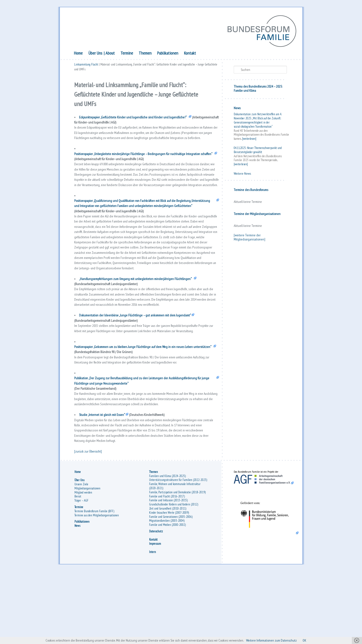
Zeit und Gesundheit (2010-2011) (168, 579)
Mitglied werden (83, 563)
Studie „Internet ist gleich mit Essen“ (105, 478)
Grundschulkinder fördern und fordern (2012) (174, 575)
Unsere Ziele (81, 555)
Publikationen (168, 54)
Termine (127, 54)
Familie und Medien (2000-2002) (167, 596)
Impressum (155, 615)
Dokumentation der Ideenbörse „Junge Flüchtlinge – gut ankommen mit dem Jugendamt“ (141, 358)
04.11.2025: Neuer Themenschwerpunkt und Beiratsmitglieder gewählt (258, 151)
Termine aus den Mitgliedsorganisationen (97, 586)
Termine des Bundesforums (251, 191)
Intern (153, 623)
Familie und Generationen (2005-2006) (171, 588)
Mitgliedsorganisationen (87, 559)
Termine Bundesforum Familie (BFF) (94, 582)
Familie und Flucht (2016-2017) (167, 567)
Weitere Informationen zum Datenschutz (279, 640)
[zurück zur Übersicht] (89, 520)
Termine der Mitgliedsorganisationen (257, 215)
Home (78, 54)
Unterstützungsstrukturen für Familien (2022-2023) (178, 551)
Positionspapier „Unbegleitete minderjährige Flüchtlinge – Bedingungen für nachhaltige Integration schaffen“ (143, 165)
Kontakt (190, 54)
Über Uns (95, 54)
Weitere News (242, 174)
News (237, 109)
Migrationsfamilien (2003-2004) (167, 591)
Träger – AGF (81, 571)
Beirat (78, 567)
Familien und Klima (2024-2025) (167, 547)
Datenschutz (156, 602)
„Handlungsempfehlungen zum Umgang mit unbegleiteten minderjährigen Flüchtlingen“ (140, 317)
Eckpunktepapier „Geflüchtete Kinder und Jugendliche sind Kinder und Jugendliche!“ (136, 120)
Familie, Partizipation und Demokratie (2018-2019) (177, 563)
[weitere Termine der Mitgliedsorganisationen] (249, 238)
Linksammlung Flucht (86, 66)
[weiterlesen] (249, 140)
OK (315, 640)
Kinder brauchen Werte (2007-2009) (169, 583)
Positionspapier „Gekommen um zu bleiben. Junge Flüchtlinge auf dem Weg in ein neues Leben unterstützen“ (139, 397)
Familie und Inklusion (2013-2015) (168, 571)
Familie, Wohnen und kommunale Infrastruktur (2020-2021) (175, 557)
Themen (145, 54)
